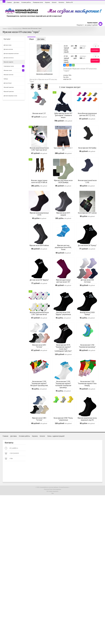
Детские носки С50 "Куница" (87, 245)
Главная (9, 2)
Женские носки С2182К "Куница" (87, 313)
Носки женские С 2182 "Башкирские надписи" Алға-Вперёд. (87, 383)
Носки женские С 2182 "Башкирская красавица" (87, 346)
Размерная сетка (38, 2)
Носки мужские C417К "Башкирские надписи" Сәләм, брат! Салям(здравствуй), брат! (63, 348)
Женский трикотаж (9, 87)
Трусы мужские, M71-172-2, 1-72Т (63, 149)
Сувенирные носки (9, 66)
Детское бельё (8, 83)
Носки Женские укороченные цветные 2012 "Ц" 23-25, (87, 114)
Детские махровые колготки (11, 54)
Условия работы (26, 2)
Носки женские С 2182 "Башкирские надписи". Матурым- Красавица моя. (39, 383)
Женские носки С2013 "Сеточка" (39, 346)
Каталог (54, 2)
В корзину (95, 50)
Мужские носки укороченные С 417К (39, 214)
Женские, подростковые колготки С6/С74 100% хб (39, 181)
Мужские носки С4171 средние (63, 214)
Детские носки (7, 45)
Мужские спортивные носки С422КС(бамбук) (63, 181)
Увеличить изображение (44, 74)
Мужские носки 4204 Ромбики (39, 245)
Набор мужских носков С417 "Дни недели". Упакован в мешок (63, 115)
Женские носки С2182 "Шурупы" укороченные (63, 313)
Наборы (6, 79)
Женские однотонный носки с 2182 (87, 181)
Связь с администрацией (56, 436)
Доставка (17, 2)
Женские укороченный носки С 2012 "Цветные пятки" (39, 149)
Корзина (47, 2)
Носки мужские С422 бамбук (87, 148)
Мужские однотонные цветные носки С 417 (63, 281)
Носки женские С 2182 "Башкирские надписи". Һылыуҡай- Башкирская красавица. (63, 384)
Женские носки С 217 (39, 113)
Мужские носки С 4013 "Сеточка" (39, 419)
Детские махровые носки (10, 96)
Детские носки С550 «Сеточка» (87, 281)
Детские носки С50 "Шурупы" (39, 280)
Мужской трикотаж (9, 92)
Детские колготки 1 (9, 58)
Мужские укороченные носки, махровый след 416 (87, 419)
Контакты (61, 2)
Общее (31, 39)
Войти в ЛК (69, 2)
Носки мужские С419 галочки (87, 213)
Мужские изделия (17, 28)
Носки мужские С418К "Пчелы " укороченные (63, 419)
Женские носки (8, 70)
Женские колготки (8, 75)
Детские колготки (8, 49)
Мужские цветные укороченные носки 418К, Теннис (63, 247)
